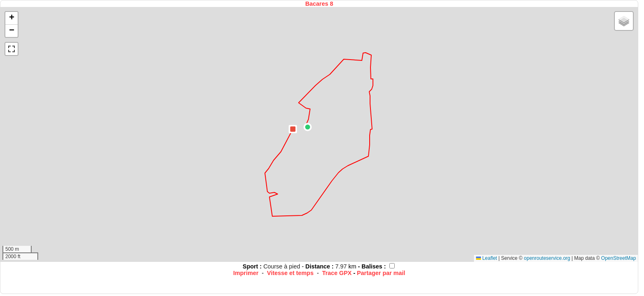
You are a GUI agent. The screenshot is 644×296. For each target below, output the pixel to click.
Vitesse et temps (290, 273)
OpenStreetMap (619, 258)
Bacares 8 (319, 4)
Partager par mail (381, 273)
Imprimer (246, 273)
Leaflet (486, 258)
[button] (308, 127)
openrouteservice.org (547, 258)
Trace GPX (337, 273)
